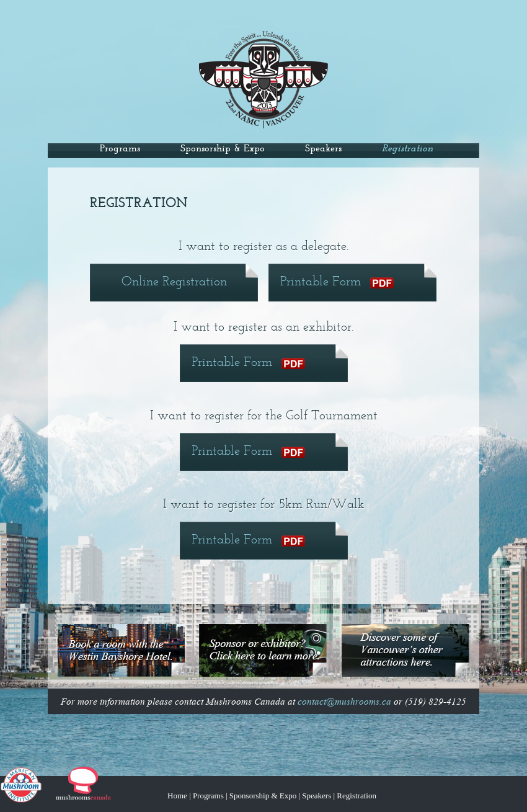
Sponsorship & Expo (223, 149)
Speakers (323, 149)
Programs (120, 149)
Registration (356, 796)
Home (177, 796)
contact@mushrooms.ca (344, 702)
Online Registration (174, 282)
